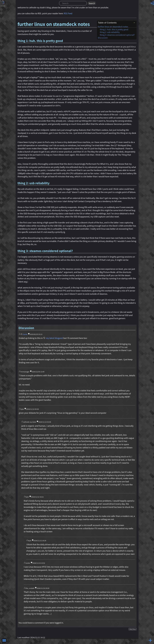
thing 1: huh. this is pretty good (114, 29)
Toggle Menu (4, 640)
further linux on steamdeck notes (113, 27)
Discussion (103, 38)
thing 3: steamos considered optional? (117, 35)
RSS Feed (68, 13)
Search (92, 3)
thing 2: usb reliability (110, 32)
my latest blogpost (54, 338)
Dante (25, 334)
